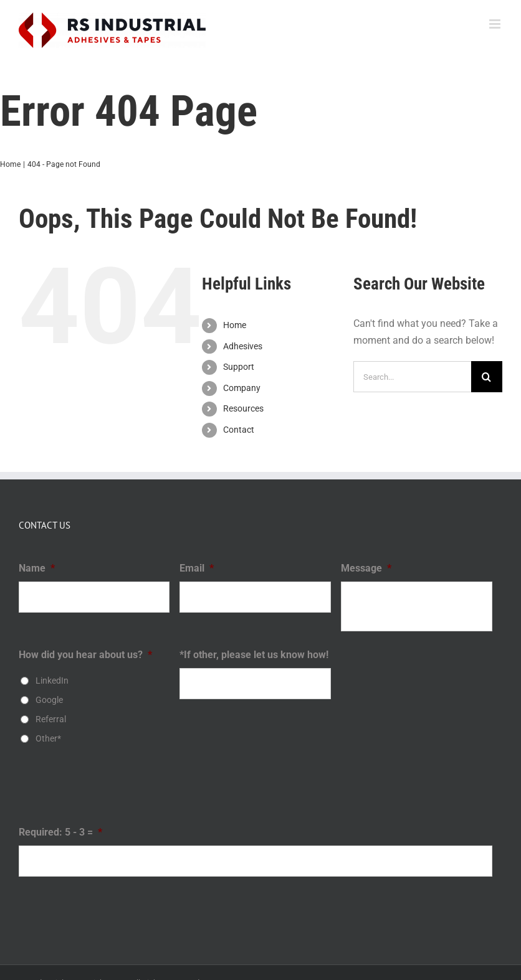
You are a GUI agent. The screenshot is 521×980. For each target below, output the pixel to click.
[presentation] (113, 789)
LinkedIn (52, 681)
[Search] (487, 377)
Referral (51, 719)
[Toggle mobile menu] (496, 24)
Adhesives (243, 346)
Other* (48, 738)
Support (239, 367)
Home (235, 325)
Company (242, 388)
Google (49, 700)
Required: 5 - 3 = (60, 832)
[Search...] (412, 377)
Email (197, 568)
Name (37, 568)
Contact (239, 430)
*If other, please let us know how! (254, 655)
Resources (243, 408)
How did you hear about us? (85, 655)
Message (366, 568)
